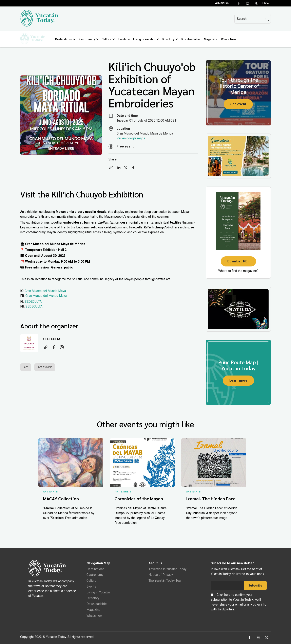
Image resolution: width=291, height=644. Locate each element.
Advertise (222, 3)
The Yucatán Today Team (166, 581)
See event (238, 104)
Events (124, 39)
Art (26, 367)
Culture (108, 39)
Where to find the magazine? (238, 271)
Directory (169, 39)
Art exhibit (45, 367)
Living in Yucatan (146, 39)
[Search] (253, 19)
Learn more (238, 380)
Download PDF (238, 261)
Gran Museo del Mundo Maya (45, 291)
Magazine (212, 39)
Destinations (65, 39)
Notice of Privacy (161, 575)
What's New (230, 39)
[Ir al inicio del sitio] (39, 25)
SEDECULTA (33, 302)
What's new (94, 616)
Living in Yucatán (98, 592)
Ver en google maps (131, 138)
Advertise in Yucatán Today (168, 569)
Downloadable (192, 39)
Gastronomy (88, 39)
